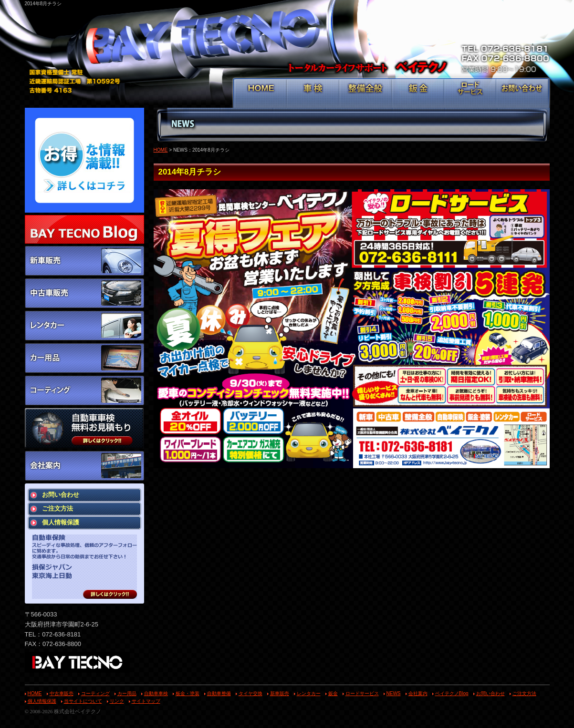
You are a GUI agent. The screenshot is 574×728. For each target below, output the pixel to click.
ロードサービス (470, 93)
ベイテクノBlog (452, 693)
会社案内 (418, 693)
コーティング (95, 693)
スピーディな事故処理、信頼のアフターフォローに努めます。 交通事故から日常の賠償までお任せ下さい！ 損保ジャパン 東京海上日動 (84, 567)
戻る (512, 482)
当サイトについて (83, 701)
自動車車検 (156, 693)
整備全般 (366, 93)
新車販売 (280, 693)
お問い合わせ (522, 93)
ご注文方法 (57, 508)
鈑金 (418, 93)
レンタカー (309, 693)
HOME (261, 93)
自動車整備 (219, 693)
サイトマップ (146, 701)
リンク (117, 701)
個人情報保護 (61, 522)
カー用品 (127, 693)
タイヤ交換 (250, 693)
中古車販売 (62, 693)
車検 (313, 93)
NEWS (394, 693)
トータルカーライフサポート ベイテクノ (287, 43)
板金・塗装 (188, 693)
